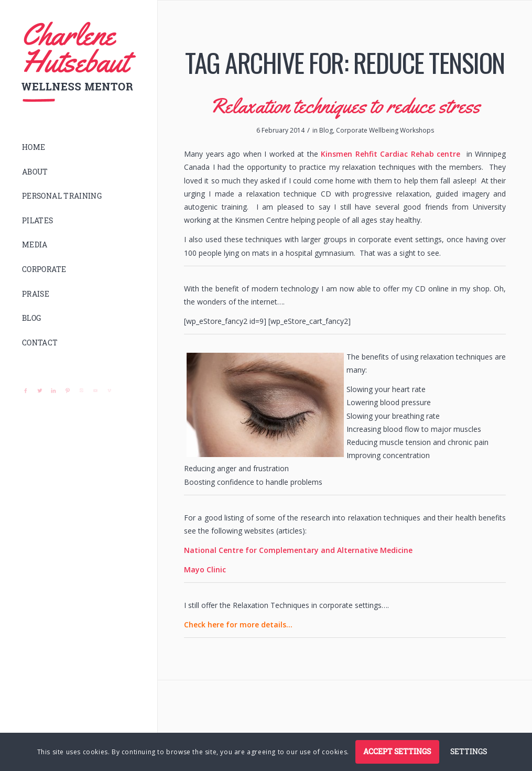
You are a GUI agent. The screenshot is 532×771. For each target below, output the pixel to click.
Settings (469, 751)
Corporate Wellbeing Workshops (385, 130)
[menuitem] (79, 148)
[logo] (79, 62)
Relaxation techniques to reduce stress (345, 106)
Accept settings (397, 751)
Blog (326, 130)
